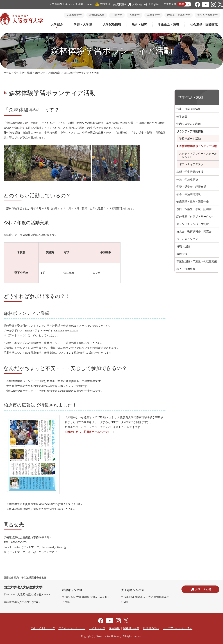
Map (67, 602)
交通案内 (57, 4)
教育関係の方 (97, 15)
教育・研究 (139, 25)
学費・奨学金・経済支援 (191, 187)
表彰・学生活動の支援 (190, 172)
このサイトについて (43, 628)
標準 (181, 4)
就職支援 (182, 254)
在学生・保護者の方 (179, 15)
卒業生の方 (153, 15)
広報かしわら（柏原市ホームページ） (89, 432)
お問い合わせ (137, 4)
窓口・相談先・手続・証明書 (194, 209)
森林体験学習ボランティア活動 (198, 146)
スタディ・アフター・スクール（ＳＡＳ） (198, 155)
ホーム (7, 73)
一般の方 (117, 15)
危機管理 (103, 4)
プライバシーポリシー (72, 628)
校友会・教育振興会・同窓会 (194, 232)
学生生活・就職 (169, 25)
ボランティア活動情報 (48, 73)
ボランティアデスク (191, 164)
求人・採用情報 (186, 269)
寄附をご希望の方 (208, 15)
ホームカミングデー (189, 239)
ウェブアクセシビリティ (178, 628)
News (89, 4)
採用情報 (114, 628)
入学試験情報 (112, 25)
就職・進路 (183, 246)
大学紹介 (57, 25)
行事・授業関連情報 (189, 109)
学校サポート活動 (190, 139)
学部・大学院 (83, 25)
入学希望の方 (74, 15)
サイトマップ (97, 628)
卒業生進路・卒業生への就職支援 (197, 261)
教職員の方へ (151, 628)
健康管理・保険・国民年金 (193, 202)
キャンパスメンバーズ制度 (193, 224)
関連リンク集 (131, 628)
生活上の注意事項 (187, 179)
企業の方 (135, 15)
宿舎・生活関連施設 (189, 194)
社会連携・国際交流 (204, 25)
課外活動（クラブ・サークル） (195, 217)
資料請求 (120, 4)
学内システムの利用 (189, 124)
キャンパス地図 (74, 4)
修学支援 (182, 116)
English (155, 4)
